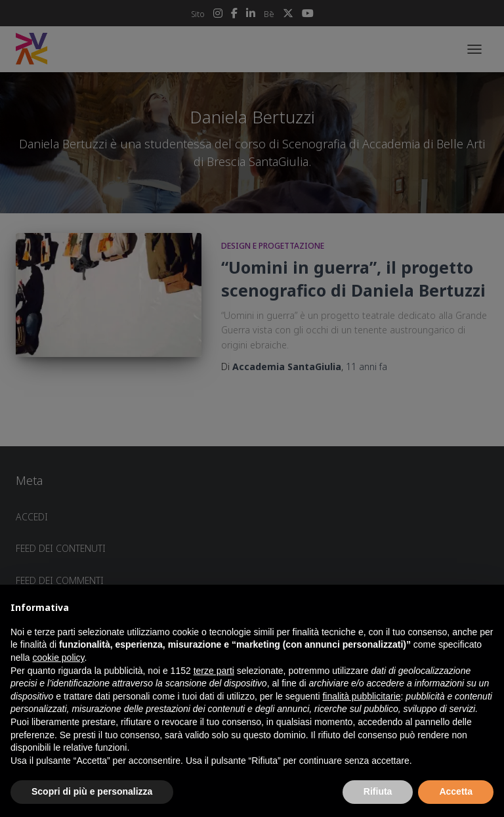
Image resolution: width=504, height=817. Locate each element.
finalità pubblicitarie (361, 696)
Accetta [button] (456, 791)
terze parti (214, 671)
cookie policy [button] (58, 658)
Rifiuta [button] (378, 791)
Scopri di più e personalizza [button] (92, 791)
